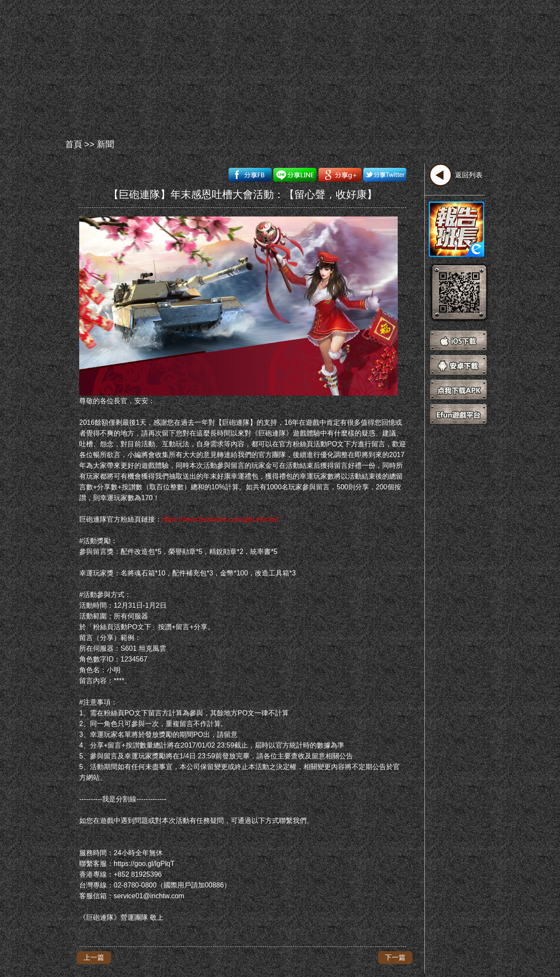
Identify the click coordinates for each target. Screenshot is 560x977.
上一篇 (94, 957)
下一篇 (395, 957)
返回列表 (469, 175)
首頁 (74, 144)
